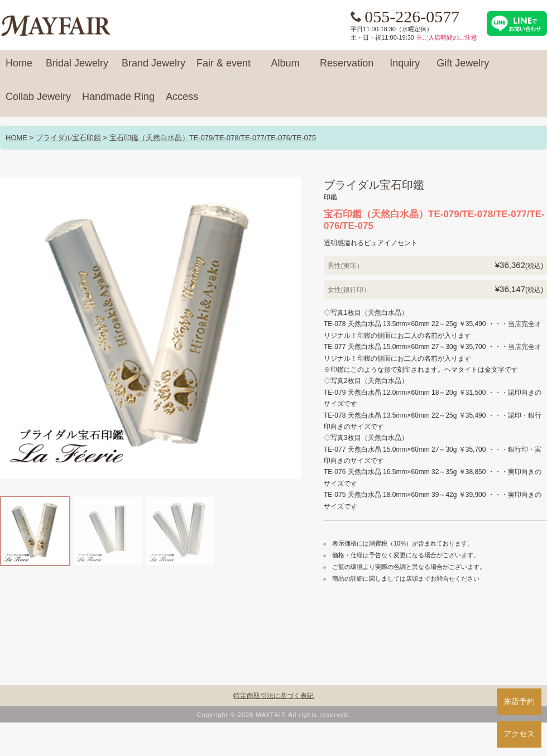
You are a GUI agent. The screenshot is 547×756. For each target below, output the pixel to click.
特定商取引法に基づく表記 (273, 696)
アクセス (519, 734)
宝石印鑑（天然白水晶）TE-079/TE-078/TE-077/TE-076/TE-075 (213, 138)
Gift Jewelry (463, 68)
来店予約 (519, 701)
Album (285, 68)
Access (182, 102)
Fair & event (224, 68)
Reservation (347, 68)
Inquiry (405, 68)
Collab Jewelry (38, 102)
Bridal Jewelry (77, 68)
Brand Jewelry (153, 68)
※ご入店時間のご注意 (447, 37)
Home (19, 68)
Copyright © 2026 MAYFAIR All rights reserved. (274, 715)
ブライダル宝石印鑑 (68, 138)
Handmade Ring (118, 102)
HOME (16, 138)
